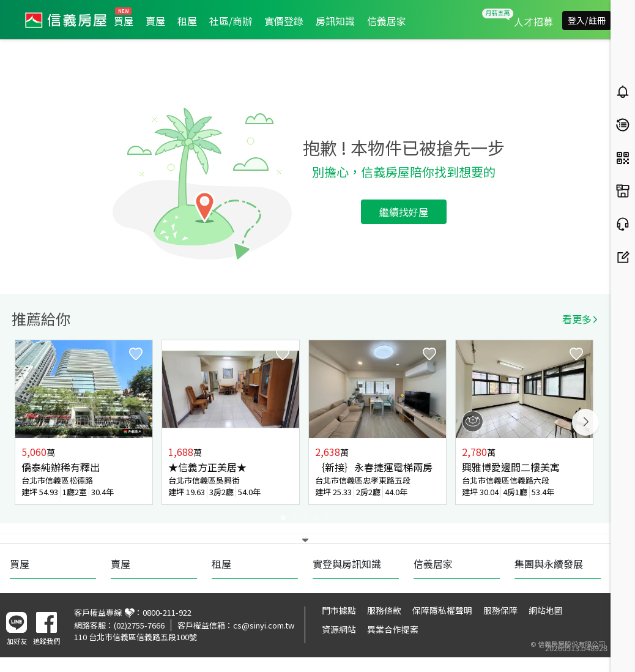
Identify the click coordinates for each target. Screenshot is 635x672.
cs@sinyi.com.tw (264, 625)
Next (585, 422)
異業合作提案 (393, 629)
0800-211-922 (167, 612)
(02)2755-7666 (139, 625)
